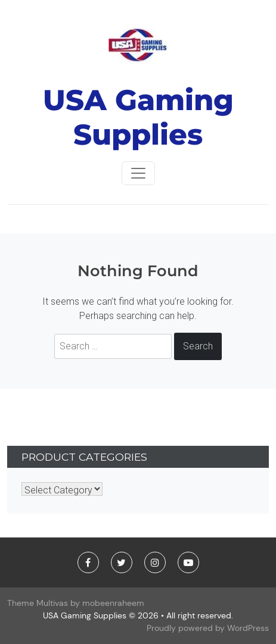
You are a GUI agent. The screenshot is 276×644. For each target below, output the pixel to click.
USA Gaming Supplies (138, 117)
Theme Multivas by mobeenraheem (76, 603)
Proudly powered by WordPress (208, 628)
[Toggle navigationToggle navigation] (138, 173)
